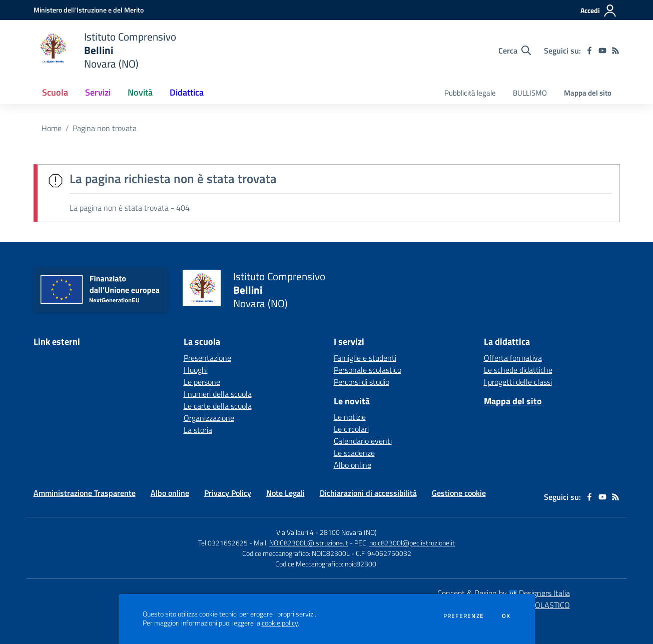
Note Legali (285, 493)
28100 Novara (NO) (348, 532)
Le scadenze (354, 453)
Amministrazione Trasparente (85, 493)
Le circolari (351, 429)
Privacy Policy (228, 493)
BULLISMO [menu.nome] (530, 93)
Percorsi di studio (362, 382)
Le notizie (350, 417)
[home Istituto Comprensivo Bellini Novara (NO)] (105, 50)
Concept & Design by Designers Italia (504, 593)
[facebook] (589, 51)
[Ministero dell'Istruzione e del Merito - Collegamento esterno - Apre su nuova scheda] (89, 10)
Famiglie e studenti (365, 358)
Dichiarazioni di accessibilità (368, 493)
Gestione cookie (459, 493)
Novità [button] (140, 92)
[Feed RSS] (615, 51)
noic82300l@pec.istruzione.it (412, 543)
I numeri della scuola (218, 394)
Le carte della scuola (218, 406)
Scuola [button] (55, 92)
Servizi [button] (98, 92)
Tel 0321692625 (223, 543)
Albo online (353, 465)
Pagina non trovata (105, 128)
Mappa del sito (588, 93)
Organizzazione (209, 418)
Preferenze (464, 616)
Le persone (202, 382)
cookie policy (280, 623)
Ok (506, 616)
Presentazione (207, 358)
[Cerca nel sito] (515, 51)
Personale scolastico (368, 370)
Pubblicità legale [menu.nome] (470, 93)
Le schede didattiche (518, 370)
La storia (198, 430)
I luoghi (196, 370)
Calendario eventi (363, 441)
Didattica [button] (187, 92)
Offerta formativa (513, 358)
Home (52, 128)
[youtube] (602, 51)
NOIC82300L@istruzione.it (309, 543)
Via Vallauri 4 (295, 532)
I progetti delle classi (518, 382)
